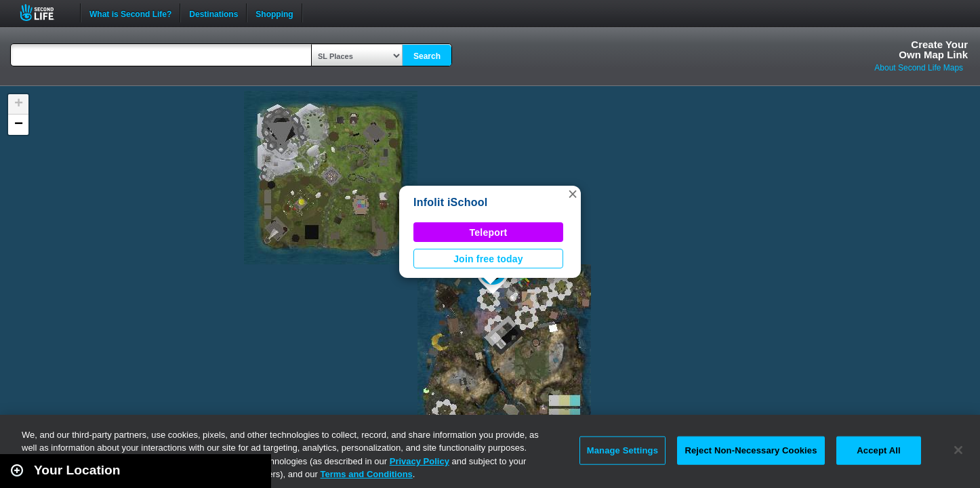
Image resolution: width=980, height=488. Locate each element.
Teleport (489, 232)
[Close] (958, 450)
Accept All (878, 450)
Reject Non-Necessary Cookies (751, 450)
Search (427, 56)
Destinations (213, 13)
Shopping (274, 13)
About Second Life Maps (919, 68)
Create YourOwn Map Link (933, 49)
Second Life (44, 13)
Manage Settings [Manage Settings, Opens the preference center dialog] (622, 450)
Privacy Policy (420, 461)
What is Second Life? (130, 13)
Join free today (488, 259)
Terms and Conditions (367, 474)
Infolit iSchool (450, 202)
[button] (573, 194)
